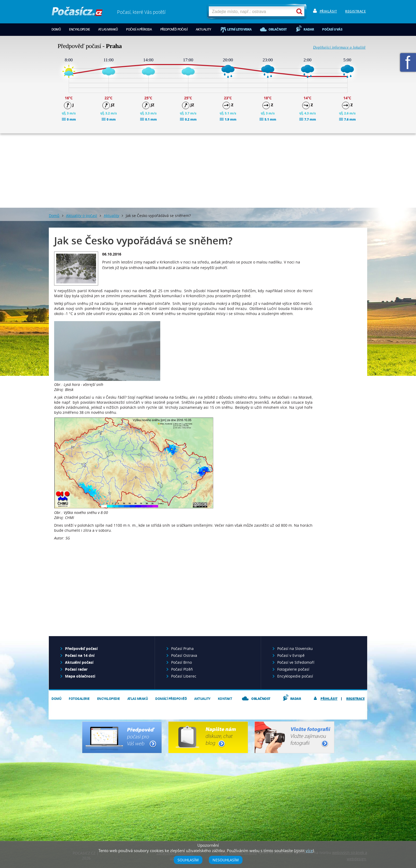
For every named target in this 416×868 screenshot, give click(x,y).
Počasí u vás (332, 29)
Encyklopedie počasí (295, 676)
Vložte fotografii (294, 737)
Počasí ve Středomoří (296, 662)
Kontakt (225, 699)
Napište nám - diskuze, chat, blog (208, 737)
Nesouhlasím (226, 860)
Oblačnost (278, 29)
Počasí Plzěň (182, 669)
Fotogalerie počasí (293, 669)
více (309, 850)
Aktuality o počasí (82, 216)
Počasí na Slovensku (295, 648)
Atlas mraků (108, 29)
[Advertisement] (208, 171)
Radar (309, 29)
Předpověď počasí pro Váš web (122, 737)
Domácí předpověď (171, 699)
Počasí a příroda (139, 29)
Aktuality (203, 29)
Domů (56, 29)
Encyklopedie (79, 29)
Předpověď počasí (174, 29)
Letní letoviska (239, 29)
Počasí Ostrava (184, 655)
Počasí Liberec (184, 676)
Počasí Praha (182, 648)
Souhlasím (188, 860)
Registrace (356, 11)
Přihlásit (328, 11)
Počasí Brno (181, 662)
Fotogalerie (79, 699)
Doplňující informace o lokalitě (339, 47)
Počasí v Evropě (291, 655)
